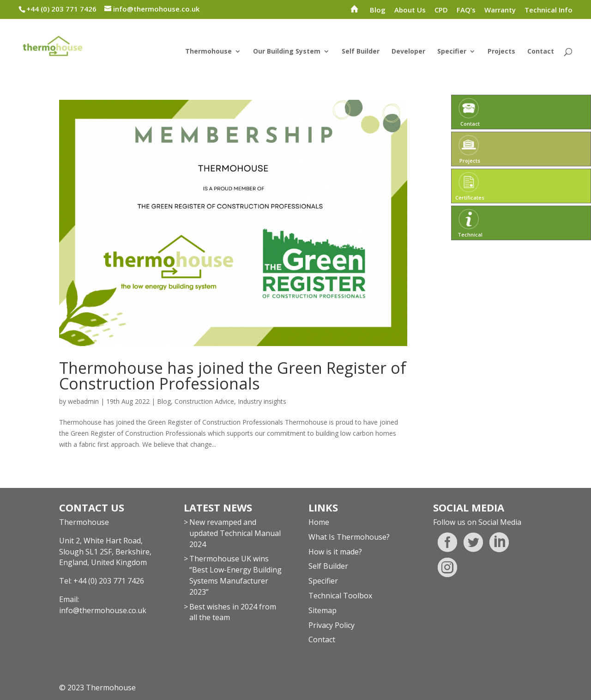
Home (319, 522)
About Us (410, 10)
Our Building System (287, 52)
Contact (541, 52)
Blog (378, 10)
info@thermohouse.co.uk (103, 610)
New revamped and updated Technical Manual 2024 (235, 533)
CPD (441, 10)
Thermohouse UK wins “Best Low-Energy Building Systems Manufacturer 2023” (235, 575)
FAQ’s (466, 10)
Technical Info (549, 10)
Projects (501, 52)
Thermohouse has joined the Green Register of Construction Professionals (233, 376)
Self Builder (361, 52)
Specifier (452, 52)
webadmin (83, 401)
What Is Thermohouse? (349, 537)
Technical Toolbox (340, 596)
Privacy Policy (332, 625)
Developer (408, 52)
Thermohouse (208, 52)
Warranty (500, 10)
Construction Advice (204, 401)
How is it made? (335, 552)
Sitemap (323, 610)
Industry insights (262, 401)
